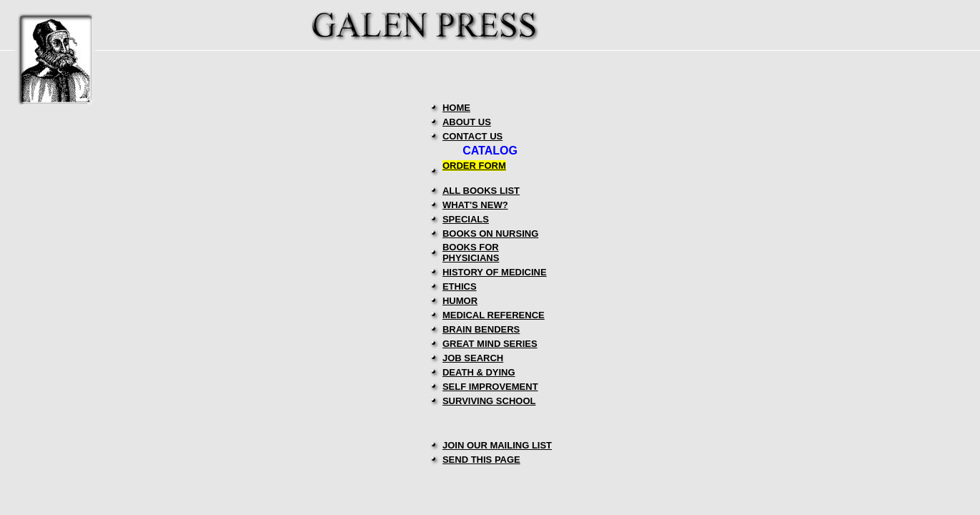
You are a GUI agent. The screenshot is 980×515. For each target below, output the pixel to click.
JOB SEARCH (473, 358)
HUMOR (460, 301)
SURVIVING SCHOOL (489, 401)
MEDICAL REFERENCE (494, 315)
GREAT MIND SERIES (490, 344)
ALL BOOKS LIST (481, 191)
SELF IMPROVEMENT (490, 387)
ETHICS (460, 286)
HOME (456, 108)
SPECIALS (466, 219)
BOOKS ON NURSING (490, 234)
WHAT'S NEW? (475, 205)
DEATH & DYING (479, 372)
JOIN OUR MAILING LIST (497, 445)
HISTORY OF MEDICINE (495, 272)
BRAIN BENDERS (481, 329)
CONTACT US (472, 136)
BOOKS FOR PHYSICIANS (471, 252)
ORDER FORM (474, 166)
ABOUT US (467, 122)
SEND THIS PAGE (481, 460)
